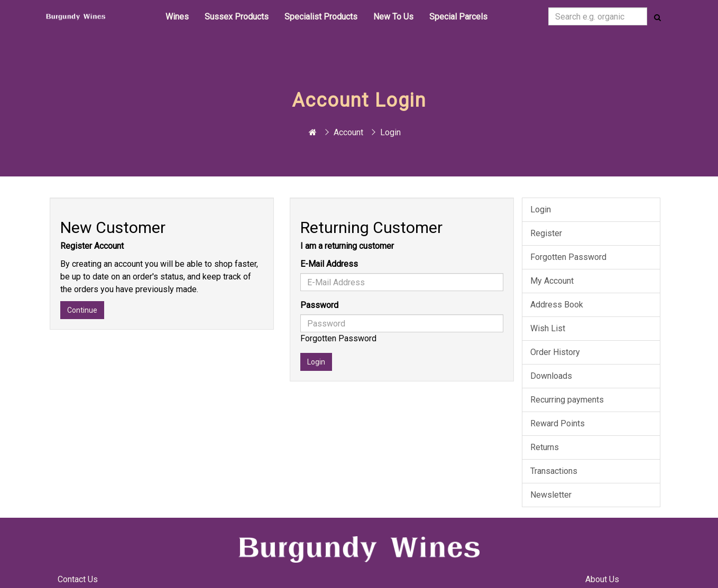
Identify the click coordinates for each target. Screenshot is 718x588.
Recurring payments (567, 400)
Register (546, 233)
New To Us (393, 17)
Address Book (557, 305)
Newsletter (551, 495)
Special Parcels (458, 17)
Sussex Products (237, 17)
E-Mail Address (329, 264)
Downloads (551, 376)
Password (319, 305)
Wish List (548, 328)
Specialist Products (321, 17)
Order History (555, 352)
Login (390, 132)
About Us (602, 579)
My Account (552, 281)
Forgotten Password (338, 338)
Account (348, 132)
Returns (545, 447)
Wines (177, 17)
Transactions (554, 471)
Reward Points (558, 423)
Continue (82, 310)
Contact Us (78, 579)
